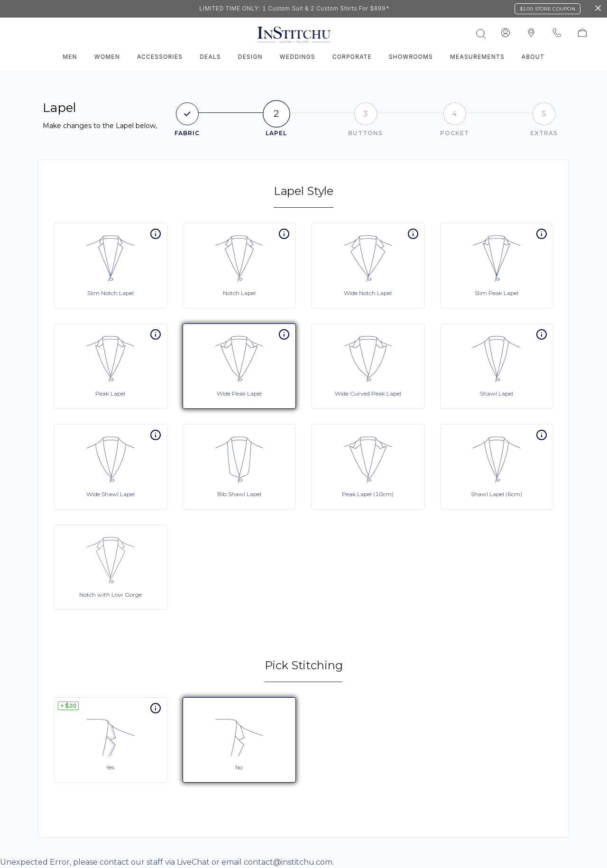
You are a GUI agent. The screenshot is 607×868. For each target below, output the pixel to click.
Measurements (477, 57)
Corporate (352, 57)
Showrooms (411, 57)
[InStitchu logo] (531, 33)
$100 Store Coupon (547, 9)
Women (107, 57)
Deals (210, 57)
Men (70, 57)
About (533, 57)
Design (250, 57)
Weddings (298, 57)
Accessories (160, 57)
